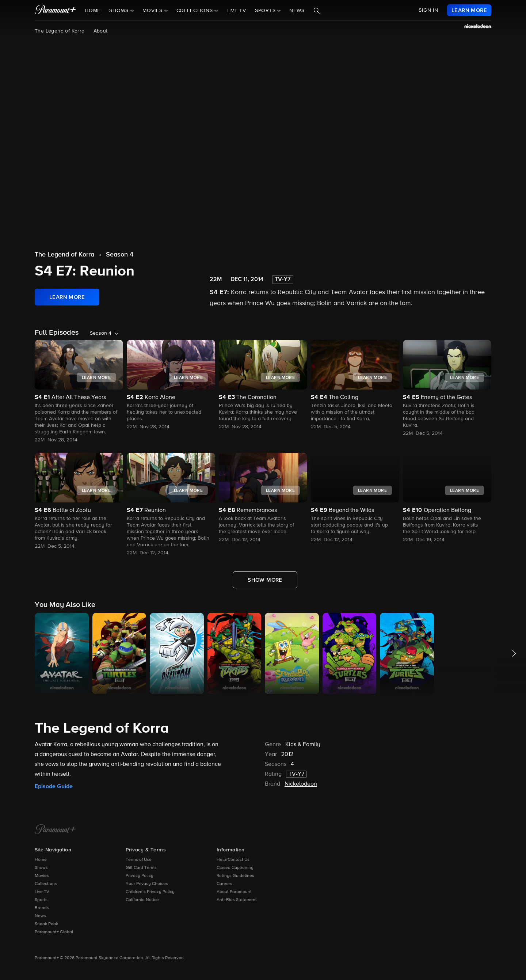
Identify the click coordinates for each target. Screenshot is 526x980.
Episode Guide (54, 786)
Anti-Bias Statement (237, 900)
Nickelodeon (301, 784)
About (101, 31)
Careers (224, 884)
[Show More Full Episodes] (265, 580)
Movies (42, 876)
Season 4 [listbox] (101, 333)
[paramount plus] (55, 10)
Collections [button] (196, 11)
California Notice (142, 900)
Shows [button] (120, 11)
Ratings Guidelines (235, 876)
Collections (46, 884)
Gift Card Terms (141, 868)
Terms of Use (139, 860)
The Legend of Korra (60, 31)
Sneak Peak (46, 924)
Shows (41, 868)
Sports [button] (266, 11)
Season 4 (120, 255)
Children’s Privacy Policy (150, 892)
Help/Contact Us (233, 860)
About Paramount (234, 892)
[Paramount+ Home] (55, 830)
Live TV (236, 11)
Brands (42, 908)
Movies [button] (153, 11)
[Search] (317, 11)
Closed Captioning (235, 868)
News (297, 11)
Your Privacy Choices (147, 884)
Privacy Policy (140, 876)
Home (93, 11)
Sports (41, 900)
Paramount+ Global (54, 932)
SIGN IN (428, 10)
